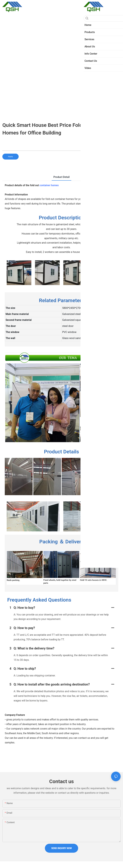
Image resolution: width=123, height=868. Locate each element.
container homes (49, 185)
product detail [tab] (61, 177)
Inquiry (11, 157)
